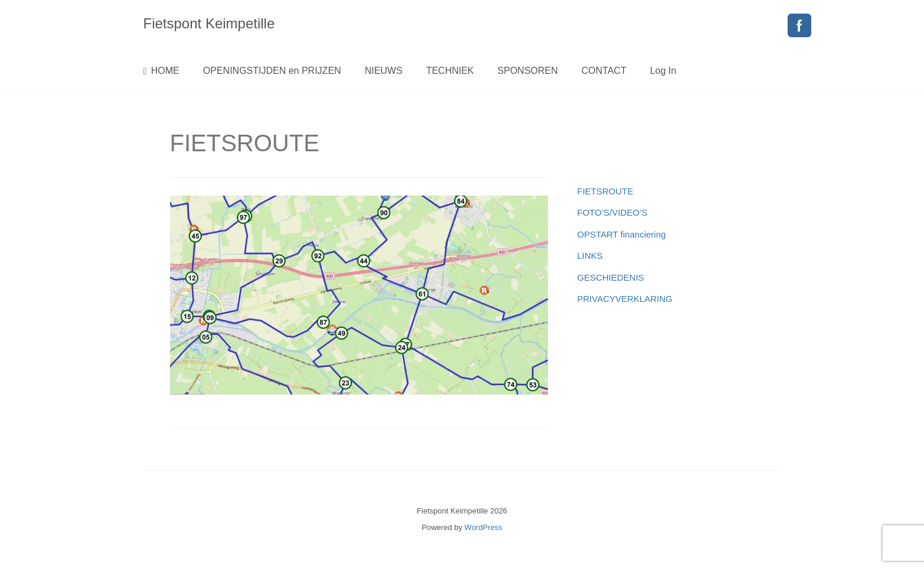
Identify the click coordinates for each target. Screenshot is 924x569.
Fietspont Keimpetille (209, 23)
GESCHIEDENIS (611, 277)
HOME (161, 71)
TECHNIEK (450, 71)
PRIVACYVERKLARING (625, 299)
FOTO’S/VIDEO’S (613, 212)
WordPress (484, 527)
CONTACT (604, 71)
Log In (663, 71)
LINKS (590, 256)
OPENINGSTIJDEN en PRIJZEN (272, 71)
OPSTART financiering (622, 234)
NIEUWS (384, 71)
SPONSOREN (528, 71)
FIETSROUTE (605, 191)
